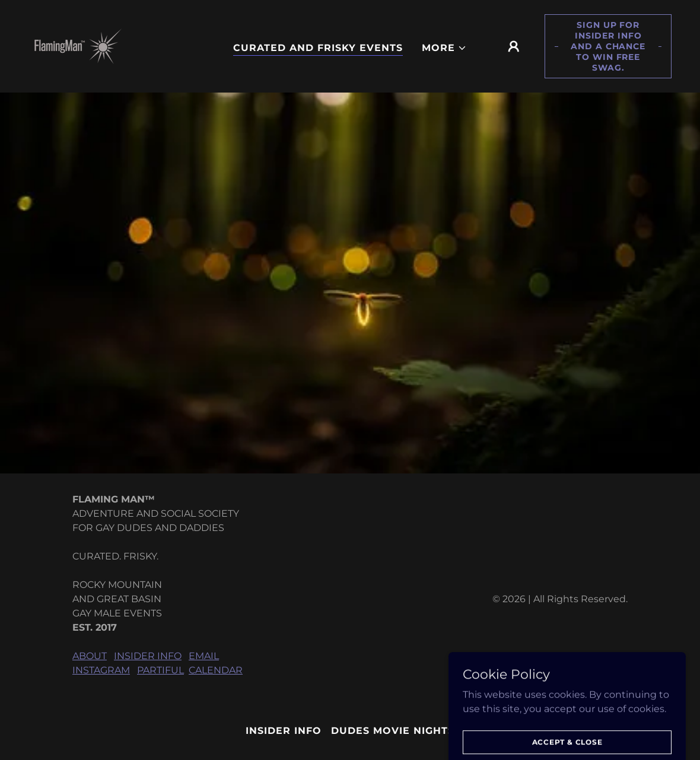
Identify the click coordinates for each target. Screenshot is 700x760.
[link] (78, 45)
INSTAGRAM (101, 670)
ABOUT (90, 656)
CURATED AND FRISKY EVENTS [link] (318, 48)
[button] (444, 48)
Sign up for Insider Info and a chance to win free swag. (608, 46)
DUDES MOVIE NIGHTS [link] (393, 731)
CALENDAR (216, 670)
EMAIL (204, 656)
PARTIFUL (160, 670)
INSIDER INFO (148, 656)
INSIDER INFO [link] (284, 731)
